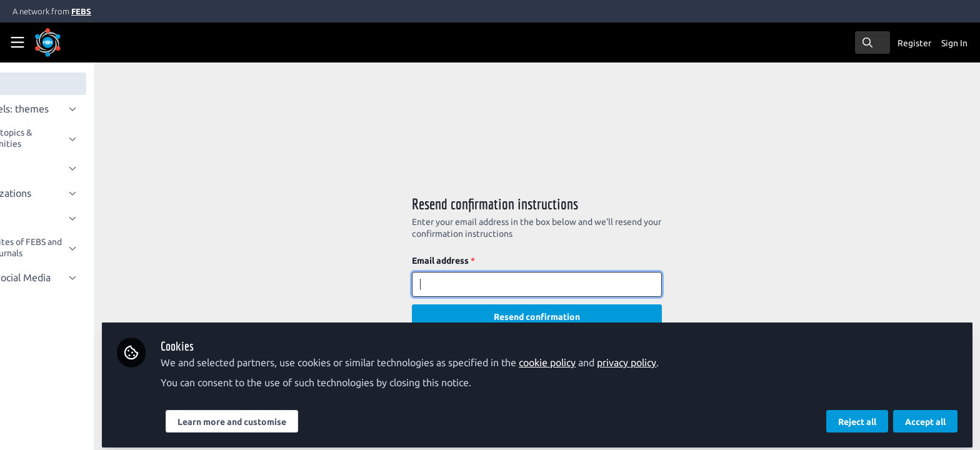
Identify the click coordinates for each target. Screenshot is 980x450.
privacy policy (692, 357)
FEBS (81, 11)
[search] (872, 42)
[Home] (65, 42)
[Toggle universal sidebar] (17, 42)
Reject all (857, 417)
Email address (477, 261)
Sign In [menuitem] (954, 43)
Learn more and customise (297, 417)
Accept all (925, 417)
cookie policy (613, 357)
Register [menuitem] (914, 43)
